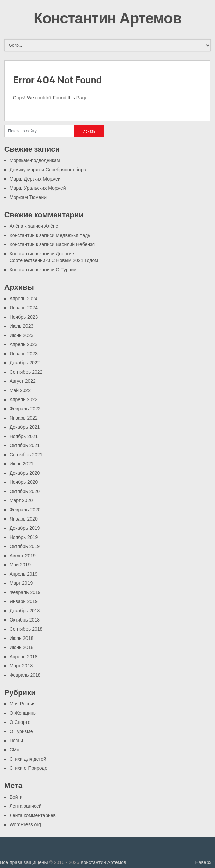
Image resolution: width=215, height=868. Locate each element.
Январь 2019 (24, 601)
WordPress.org (25, 824)
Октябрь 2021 (25, 445)
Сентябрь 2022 (26, 372)
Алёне (51, 226)
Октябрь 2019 (25, 546)
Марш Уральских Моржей (38, 188)
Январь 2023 (24, 354)
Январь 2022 (24, 418)
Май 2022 (20, 390)
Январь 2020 (24, 519)
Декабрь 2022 (25, 363)
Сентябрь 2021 (26, 455)
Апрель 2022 (24, 399)
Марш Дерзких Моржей (35, 179)
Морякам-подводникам (35, 160)
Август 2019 (23, 556)
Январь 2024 (24, 308)
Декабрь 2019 (25, 528)
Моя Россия (23, 704)
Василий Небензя (75, 244)
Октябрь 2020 (25, 491)
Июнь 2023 (22, 335)
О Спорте (20, 722)
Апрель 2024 (24, 299)
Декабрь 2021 (25, 427)
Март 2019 (21, 583)
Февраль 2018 (25, 675)
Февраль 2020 (25, 510)
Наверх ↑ (205, 862)
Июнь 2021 (22, 464)
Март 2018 (21, 666)
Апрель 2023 (24, 344)
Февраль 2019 (25, 592)
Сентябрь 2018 (26, 629)
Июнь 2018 (22, 647)
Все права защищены (24, 862)
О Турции (66, 270)
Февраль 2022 (25, 409)
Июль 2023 (22, 326)
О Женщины (23, 713)
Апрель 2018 (24, 657)
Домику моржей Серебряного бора (48, 170)
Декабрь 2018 (25, 611)
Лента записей (26, 806)
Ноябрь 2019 (24, 537)
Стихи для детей (28, 759)
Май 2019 (20, 565)
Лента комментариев (33, 815)
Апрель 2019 (24, 574)
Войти (16, 797)
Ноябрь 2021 (24, 436)
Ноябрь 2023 (24, 317)
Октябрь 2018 (25, 620)
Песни (16, 741)
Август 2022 (23, 381)
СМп (14, 750)
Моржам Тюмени (28, 197)
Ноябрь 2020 (24, 482)
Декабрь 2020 (25, 473)
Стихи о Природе (29, 768)
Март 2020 (21, 500)
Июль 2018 (22, 638)
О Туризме (21, 731)
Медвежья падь (73, 235)
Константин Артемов (107, 18)
